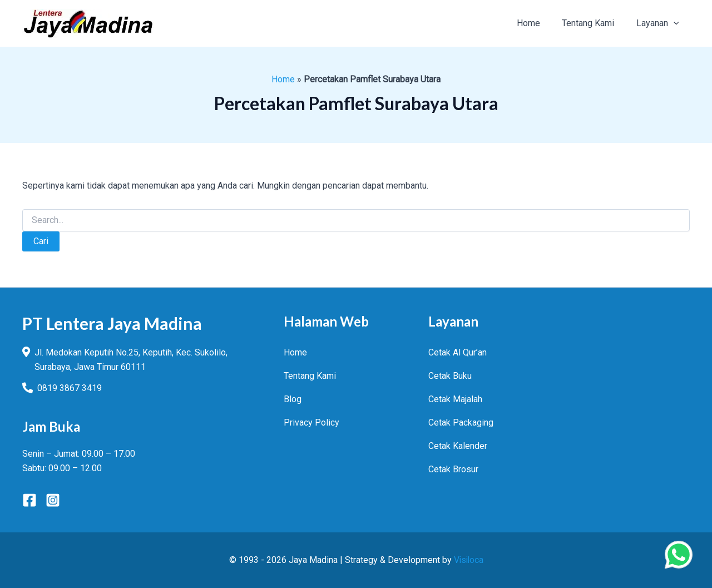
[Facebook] (29, 500)
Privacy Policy (311, 423)
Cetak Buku (450, 376)
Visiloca (468, 560)
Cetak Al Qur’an (458, 352)
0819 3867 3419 (70, 388)
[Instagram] (53, 500)
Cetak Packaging (461, 423)
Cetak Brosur (453, 469)
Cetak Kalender (458, 446)
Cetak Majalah (455, 399)
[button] (675, 23)
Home (283, 79)
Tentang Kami (310, 376)
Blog (293, 399)
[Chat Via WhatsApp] (679, 555)
